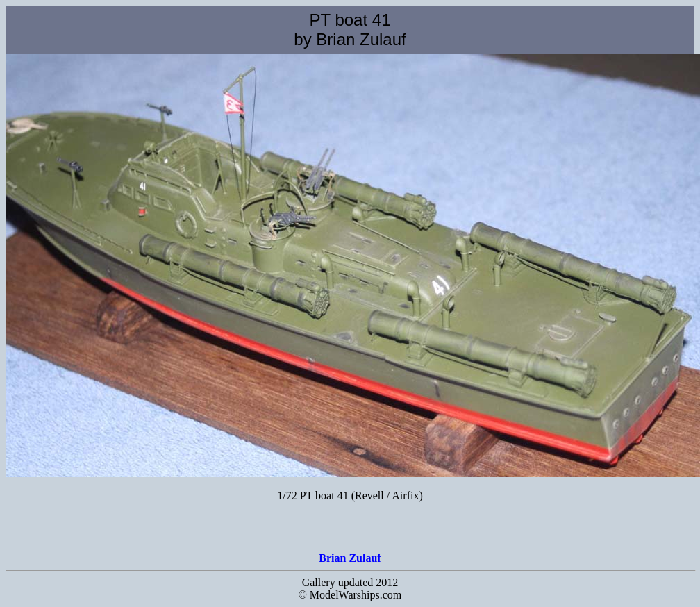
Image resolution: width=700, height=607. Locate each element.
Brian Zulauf (350, 558)
